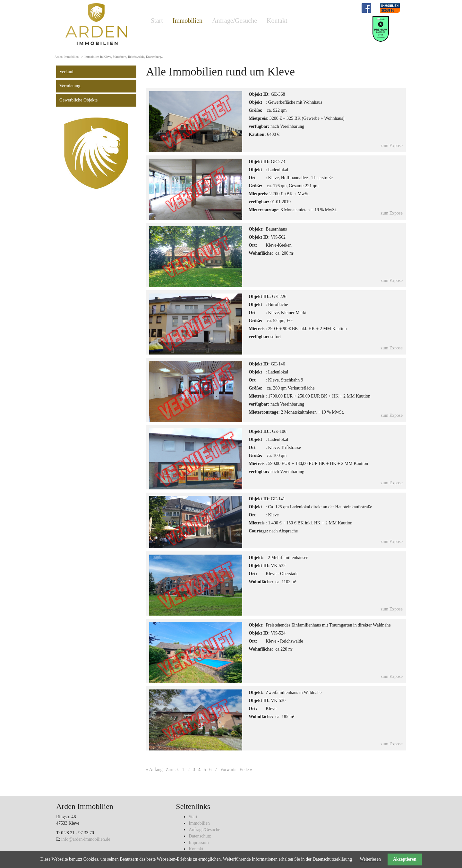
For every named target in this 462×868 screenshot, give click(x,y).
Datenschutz (200, 836)
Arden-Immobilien (67, 57)
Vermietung (70, 86)
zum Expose (392, 146)
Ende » (246, 770)
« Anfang (154, 770)
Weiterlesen (370, 859)
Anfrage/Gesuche (235, 21)
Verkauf (66, 72)
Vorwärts (228, 770)
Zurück (172, 770)
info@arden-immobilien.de (86, 839)
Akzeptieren (405, 859)
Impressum (199, 842)
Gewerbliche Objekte (78, 100)
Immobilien (188, 21)
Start (157, 21)
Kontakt (277, 21)
